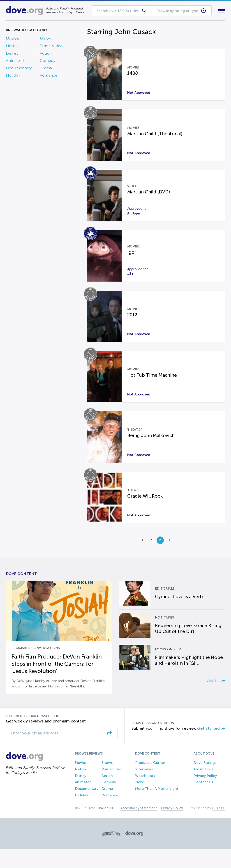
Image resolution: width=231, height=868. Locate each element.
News (140, 801)
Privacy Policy (205, 794)
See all (216, 699)
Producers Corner (150, 781)
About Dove (203, 788)
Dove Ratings (205, 781)
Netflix (12, 47)
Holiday (13, 76)
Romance (49, 76)
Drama (46, 69)
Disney (12, 54)
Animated (15, 62)
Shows (46, 40)
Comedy (48, 62)
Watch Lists (145, 794)
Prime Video (51, 47)
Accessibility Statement (139, 827)
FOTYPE (218, 827)
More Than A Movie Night (157, 807)
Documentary (19, 69)
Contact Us (203, 801)
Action (46, 54)
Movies (12, 40)
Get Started (211, 747)
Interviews (144, 788)
